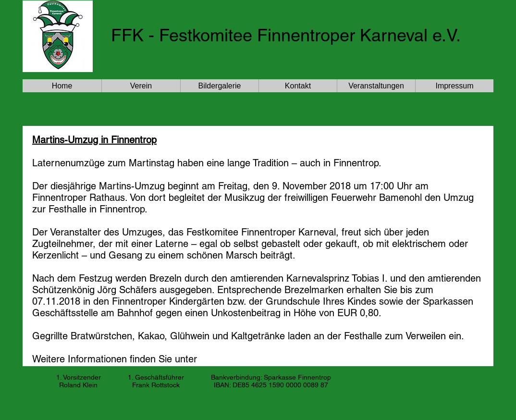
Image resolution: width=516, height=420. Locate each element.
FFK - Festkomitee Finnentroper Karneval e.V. (286, 35)
